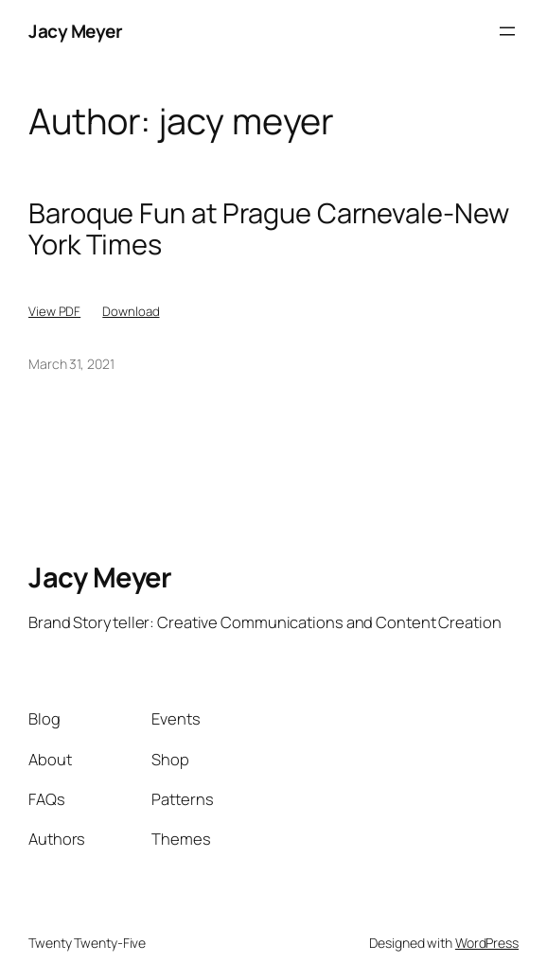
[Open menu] (507, 31)
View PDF (54, 311)
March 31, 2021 (71, 364)
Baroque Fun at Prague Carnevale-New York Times (269, 228)
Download (131, 311)
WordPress (487, 943)
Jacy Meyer (75, 31)
